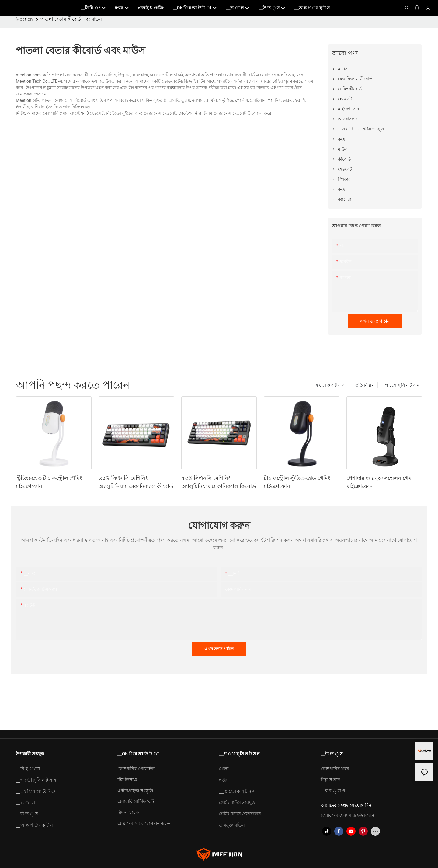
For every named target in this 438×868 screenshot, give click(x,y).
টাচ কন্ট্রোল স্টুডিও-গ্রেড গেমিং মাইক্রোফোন (297, 482)
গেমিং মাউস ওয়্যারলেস (240, 814)
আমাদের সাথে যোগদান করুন (144, 824)
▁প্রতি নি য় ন (363, 385)
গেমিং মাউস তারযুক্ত (238, 803)
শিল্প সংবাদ (330, 780)
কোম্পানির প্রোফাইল (136, 769)
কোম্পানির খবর (335, 769)
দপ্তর (223, 780)
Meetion (24, 19)
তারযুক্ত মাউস (232, 825)
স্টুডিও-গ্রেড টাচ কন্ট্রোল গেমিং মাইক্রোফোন (49, 482)
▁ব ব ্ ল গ (333, 791)
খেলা (224, 769)
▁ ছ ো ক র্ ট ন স (327, 385)
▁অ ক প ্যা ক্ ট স (34, 825)
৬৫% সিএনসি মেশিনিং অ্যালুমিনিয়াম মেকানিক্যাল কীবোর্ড (136, 482)
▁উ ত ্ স (27, 814)
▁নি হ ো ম (28, 769)
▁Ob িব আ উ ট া (36, 791)
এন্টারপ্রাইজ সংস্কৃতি (135, 791)
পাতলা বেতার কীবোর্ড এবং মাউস (71, 19)
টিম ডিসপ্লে (127, 780)
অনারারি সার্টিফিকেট (136, 802)
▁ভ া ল (25, 803)
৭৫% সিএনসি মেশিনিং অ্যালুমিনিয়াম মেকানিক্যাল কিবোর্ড (219, 482)
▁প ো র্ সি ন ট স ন (400, 385)
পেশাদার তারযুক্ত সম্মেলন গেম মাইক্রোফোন (379, 482)
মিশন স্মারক (128, 813)
